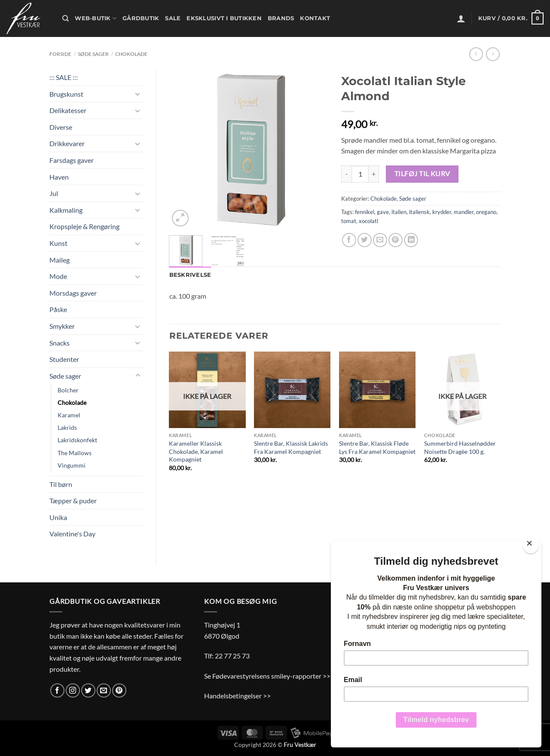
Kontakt (315, 18)
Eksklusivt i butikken (224, 18)
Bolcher (68, 390)
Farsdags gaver (72, 160)
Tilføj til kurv (422, 174)
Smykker (62, 326)
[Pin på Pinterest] (396, 240)
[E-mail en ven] (380, 240)
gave (383, 212)
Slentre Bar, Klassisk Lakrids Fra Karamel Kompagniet (291, 447)
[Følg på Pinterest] (119, 690)
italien (399, 212)
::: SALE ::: (64, 77)
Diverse (61, 127)
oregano (486, 212)
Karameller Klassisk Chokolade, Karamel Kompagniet (196, 451)
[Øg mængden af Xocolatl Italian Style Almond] (374, 174)
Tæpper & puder (73, 500)
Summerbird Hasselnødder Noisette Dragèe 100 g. (460, 447)
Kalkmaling (66, 210)
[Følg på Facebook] (57, 690)
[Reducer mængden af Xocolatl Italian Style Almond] (346, 174)
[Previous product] (493, 54)
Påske (58, 309)
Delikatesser (68, 110)
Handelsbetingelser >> (237, 696)
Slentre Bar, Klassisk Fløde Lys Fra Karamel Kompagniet (377, 447)
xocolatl (368, 221)
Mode (58, 276)
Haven (59, 177)
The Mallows (75, 453)
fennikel (365, 212)
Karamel (69, 415)
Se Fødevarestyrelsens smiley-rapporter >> (267, 676)
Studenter (64, 359)
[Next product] (476, 54)
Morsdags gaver (73, 293)
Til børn (61, 484)
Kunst (58, 243)
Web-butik (96, 18)
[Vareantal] (360, 174)
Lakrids (67, 427)
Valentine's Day (72, 534)
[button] (461, 18)
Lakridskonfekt (77, 440)
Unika (58, 517)
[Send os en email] (104, 690)
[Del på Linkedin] (411, 240)
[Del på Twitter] (365, 240)
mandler (464, 212)
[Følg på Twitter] (88, 690)
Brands (281, 18)
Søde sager (93, 54)
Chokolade (131, 54)
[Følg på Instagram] (73, 690)
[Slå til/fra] (138, 94)
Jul (54, 193)
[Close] (531, 545)
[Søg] (66, 18)
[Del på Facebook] (349, 240)
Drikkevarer (67, 143)
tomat (349, 221)
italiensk (419, 212)
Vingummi (72, 465)
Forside (60, 54)
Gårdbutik (141, 18)
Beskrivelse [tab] (190, 275)
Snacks (60, 343)
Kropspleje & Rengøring (84, 226)
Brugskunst (66, 94)
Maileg (60, 260)
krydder (442, 212)
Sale (173, 18)
